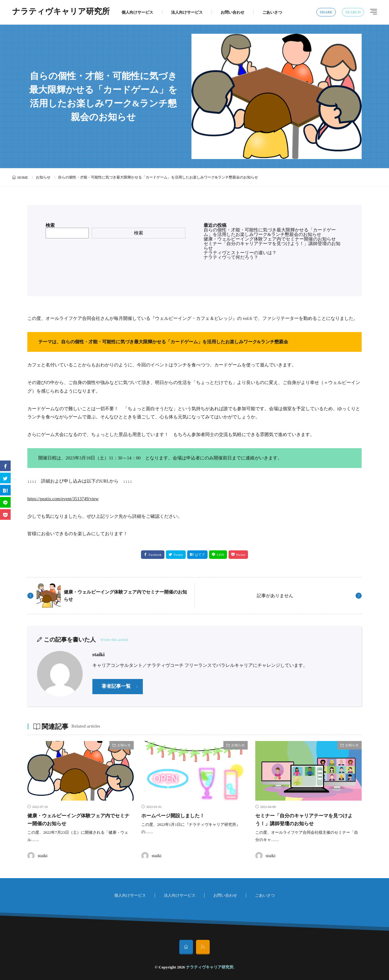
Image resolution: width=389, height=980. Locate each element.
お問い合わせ (232, 12)
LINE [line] (220, 555)
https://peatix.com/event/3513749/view (63, 499)
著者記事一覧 (117, 687)
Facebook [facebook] (155, 555)
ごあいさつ (272, 12)
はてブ (200, 555)
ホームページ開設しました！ (177, 816)
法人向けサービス (187, 12)
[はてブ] (5, 490)
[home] (186, 947)
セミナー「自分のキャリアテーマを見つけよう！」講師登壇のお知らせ (272, 246)
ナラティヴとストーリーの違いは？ (240, 253)
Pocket (241, 555)
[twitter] (5, 478)
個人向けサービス (137, 12)
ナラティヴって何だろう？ (231, 257)
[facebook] (5, 466)
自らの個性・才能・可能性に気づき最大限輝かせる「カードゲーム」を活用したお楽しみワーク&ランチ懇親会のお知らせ (270, 232)
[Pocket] (5, 514)
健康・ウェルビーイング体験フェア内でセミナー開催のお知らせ (270, 239)
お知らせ (43, 177)
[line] (5, 502)
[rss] (203, 947)
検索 (50, 225)
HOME (23, 178)
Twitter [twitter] (178, 555)
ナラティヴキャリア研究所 (61, 12)
